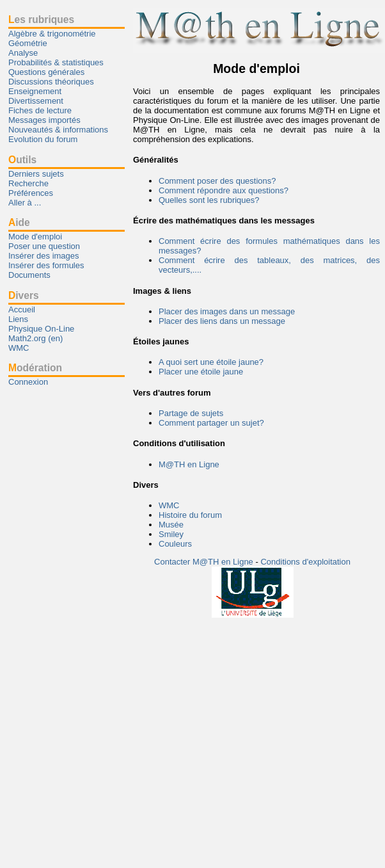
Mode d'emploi (35, 237)
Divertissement (36, 101)
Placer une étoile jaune (201, 372)
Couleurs (175, 544)
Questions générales (46, 72)
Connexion (28, 382)
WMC (169, 505)
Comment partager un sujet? (211, 423)
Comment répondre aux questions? (224, 190)
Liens (18, 319)
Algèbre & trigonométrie (52, 34)
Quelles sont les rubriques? (209, 200)
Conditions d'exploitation (305, 562)
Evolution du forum (43, 139)
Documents (29, 275)
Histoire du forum (190, 515)
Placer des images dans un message (227, 311)
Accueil (22, 309)
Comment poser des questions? (217, 181)
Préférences (31, 193)
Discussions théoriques (51, 82)
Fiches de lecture (40, 110)
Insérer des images (44, 256)
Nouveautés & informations (58, 130)
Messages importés (44, 120)
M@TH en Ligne (189, 464)
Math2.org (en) (35, 338)
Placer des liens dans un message (222, 321)
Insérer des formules (46, 265)
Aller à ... (25, 203)
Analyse (23, 53)
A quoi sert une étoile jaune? (211, 362)
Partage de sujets (191, 413)
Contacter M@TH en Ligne (205, 562)
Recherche (28, 183)
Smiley (171, 534)
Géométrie (28, 43)
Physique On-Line (41, 329)
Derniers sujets (36, 174)
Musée (171, 525)
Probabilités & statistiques (56, 62)
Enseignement (35, 91)
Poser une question (44, 246)
